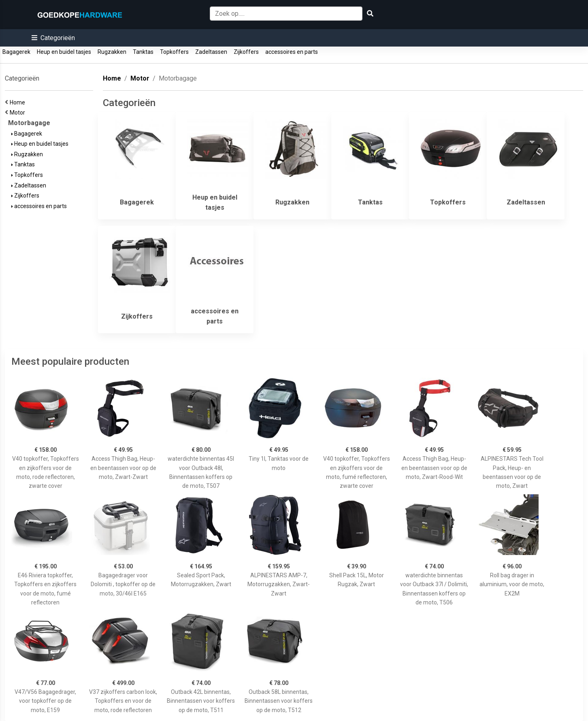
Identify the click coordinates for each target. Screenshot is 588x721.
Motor (19, 113)
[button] (53, 38)
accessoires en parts (292, 52)
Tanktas (143, 52)
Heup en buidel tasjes (64, 52)
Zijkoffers (246, 52)
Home (19, 102)
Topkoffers (174, 52)
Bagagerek (16, 52)
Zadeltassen (211, 52)
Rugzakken (112, 52)
